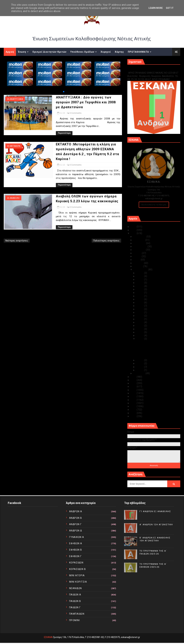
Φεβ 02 (140, 367)
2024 (134, 230)
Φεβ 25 (140, 276)
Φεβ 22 (140, 286)
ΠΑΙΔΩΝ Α (75, 595)
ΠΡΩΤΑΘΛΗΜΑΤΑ (138, 52)
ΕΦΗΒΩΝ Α (76, 543)
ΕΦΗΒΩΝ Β (76, 550)
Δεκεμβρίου (140, 237)
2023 (134, 233)
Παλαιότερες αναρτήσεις (106, 241)
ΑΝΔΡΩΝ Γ (75, 524)
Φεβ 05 (140, 339)
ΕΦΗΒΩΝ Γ (75, 556)
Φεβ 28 (140, 273)
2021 (134, 380)
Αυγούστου (140, 250)
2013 (134, 406)
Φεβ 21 (140, 289)
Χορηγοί (106, 52)
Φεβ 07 (140, 332)
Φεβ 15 (140, 306)
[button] (64, 92)
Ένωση (22, 52)
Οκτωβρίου (140, 243)
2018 (134, 390)
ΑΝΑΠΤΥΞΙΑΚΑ (16, 99)
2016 (134, 396)
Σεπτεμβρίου (141, 246)
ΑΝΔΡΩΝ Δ (76, 531)
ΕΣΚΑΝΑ (48, 637)
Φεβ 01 (140, 370)
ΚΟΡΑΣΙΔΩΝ (76, 563)
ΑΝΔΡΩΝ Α (76, 511)
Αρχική (10, 52)
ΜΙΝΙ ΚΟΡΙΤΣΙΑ (78, 582)
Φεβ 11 (140, 319)
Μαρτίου (138, 266)
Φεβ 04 (140, 360)
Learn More (156, 8)
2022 (134, 377)
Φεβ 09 (140, 326)
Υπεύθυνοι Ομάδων (82, 52)
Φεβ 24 (140, 279)
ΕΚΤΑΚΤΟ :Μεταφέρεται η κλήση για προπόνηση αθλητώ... (155, 350)
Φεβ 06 (140, 335)
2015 (134, 400)
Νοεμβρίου (139, 240)
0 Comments (75, 113)
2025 (134, 227)
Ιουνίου (138, 256)
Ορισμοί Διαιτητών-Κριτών (49, 52)
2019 (134, 386)
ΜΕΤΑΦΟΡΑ (15, 146)
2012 (134, 410)
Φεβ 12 (140, 316)
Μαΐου (137, 260)
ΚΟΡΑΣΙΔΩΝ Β (78, 569)
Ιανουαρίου (140, 373)
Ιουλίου (138, 253)
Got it (170, 8)
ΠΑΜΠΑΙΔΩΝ (77, 614)
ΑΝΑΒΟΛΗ (15, 198)
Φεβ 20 (140, 293)
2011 (134, 413)
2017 (134, 393)
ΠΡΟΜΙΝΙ (75, 620)
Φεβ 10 (140, 322)
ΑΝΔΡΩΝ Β (76, 518)
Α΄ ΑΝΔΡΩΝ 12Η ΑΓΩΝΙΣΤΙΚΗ (156, 525)
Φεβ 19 (140, 296)
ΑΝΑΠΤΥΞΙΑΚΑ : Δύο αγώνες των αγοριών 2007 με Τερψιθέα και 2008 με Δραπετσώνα (86, 102)
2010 (134, 416)
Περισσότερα (64, 133)
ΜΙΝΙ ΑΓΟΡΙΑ (77, 575)
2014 (134, 403)
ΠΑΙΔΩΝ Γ (75, 607)
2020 (134, 383)
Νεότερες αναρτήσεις (17, 241)
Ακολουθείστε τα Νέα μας (154, 205)
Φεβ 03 (140, 363)
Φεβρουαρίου (141, 270)
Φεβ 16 (140, 303)
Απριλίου (139, 263)
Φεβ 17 (140, 299)
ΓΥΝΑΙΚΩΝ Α (77, 537)
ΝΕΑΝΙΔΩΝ (76, 588)
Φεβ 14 (140, 309)
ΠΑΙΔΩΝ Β (75, 601)
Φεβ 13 (140, 312)
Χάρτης (119, 52)
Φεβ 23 (140, 283)
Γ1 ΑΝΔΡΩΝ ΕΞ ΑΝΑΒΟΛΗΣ (144, 69)
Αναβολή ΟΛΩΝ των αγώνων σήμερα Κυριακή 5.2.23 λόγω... (155, 356)
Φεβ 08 (140, 329)
